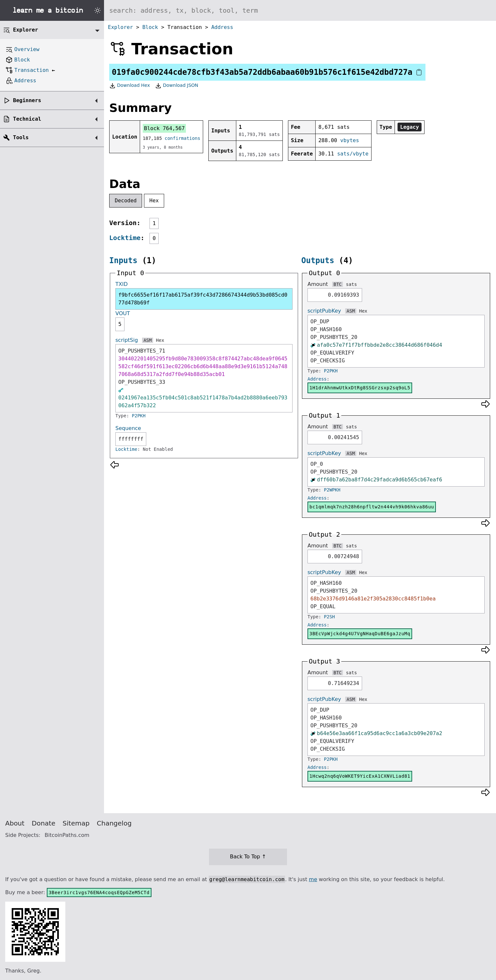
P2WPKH (332, 490)
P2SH (330, 617)
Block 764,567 (164, 128)
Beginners (27, 100)
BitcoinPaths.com (67, 835)
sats (351, 284)
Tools (21, 137)
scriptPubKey (324, 311)
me (313, 879)
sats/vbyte (353, 154)
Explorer (120, 27)
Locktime (125, 238)
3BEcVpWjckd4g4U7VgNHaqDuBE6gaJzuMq (360, 634)
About (15, 823)
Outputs (318, 261)
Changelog (114, 823)
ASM (147, 340)
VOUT (123, 313)
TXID (122, 284)
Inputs (123, 261)
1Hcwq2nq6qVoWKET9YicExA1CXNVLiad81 (360, 776)
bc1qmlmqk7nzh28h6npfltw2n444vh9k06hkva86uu (372, 507)
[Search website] (300, 10)
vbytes (350, 140)
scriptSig (127, 340)
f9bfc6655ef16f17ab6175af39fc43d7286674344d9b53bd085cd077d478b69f (203, 299)
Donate (44, 823)
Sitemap (76, 823)
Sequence (128, 428)
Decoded (126, 201)
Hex (154, 201)
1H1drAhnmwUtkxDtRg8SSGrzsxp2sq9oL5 (360, 388)
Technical (27, 119)
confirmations (183, 138)
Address (222, 27)
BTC (338, 284)
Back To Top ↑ (248, 857)
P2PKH (139, 416)
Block (150, 27)
